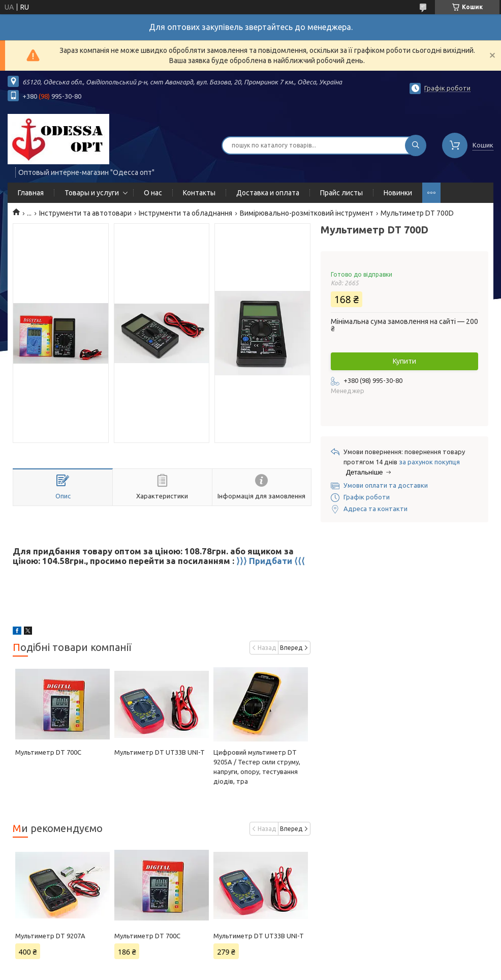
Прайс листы (341, 193)
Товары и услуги (92, 193)
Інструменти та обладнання (185, 213)
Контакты (199, 193)
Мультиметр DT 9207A (50, 936)
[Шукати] (416, 145)
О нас (153, 193)
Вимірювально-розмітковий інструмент (307, 213)
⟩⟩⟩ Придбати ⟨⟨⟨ (271, 561)
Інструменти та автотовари (85, 213)
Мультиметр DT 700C (48, 752)
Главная (31, 193)
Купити (404, 361)
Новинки (398, 193)
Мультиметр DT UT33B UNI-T (160, 752)
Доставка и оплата (268, 193)
